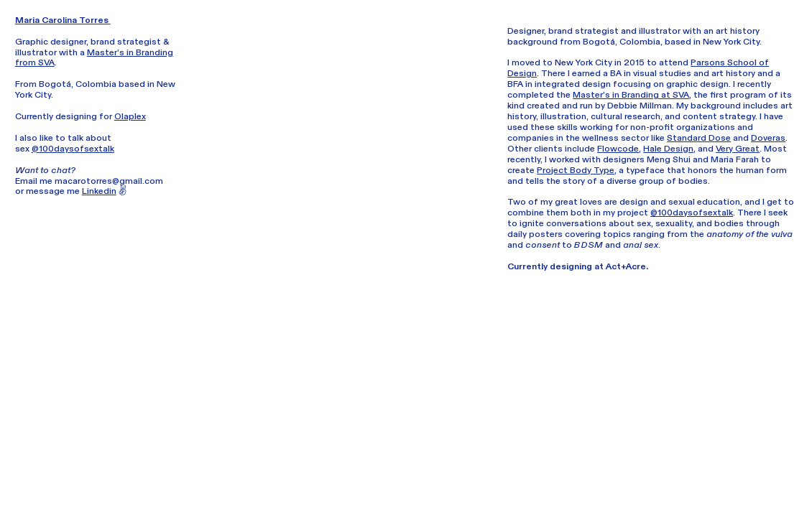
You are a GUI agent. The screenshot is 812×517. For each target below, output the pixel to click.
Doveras (768, 138)
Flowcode (618, 149)
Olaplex (130, 116)
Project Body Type (576, 170)
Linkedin (99, 191)
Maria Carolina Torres (63, 20)
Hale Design (668, 149)
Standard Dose (699, 138)
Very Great (738, 149)
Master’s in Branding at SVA (631, 95)
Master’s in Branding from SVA (94, 58)
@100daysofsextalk (73, 149)
